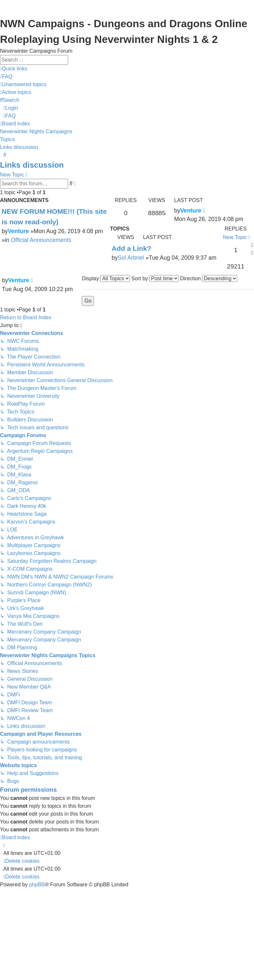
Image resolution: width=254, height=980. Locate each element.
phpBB (37, 885)
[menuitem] (6, 77)
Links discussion (32, 165)
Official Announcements (41, 240)
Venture (18, 231)
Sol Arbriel (131, 258)
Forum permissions (28, 790)
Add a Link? (131, 248)
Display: (106, 278)
